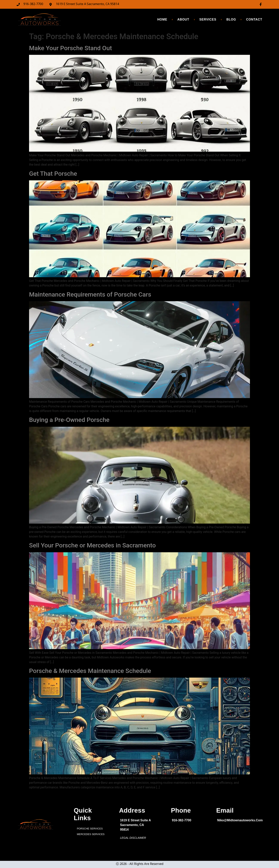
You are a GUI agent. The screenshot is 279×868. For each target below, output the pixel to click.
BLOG (231, 20)
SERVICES (208, 20)
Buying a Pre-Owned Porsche (69, 420)
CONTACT (254, 20)
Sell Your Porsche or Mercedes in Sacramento (92, 545)
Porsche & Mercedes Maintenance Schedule (90, 671)
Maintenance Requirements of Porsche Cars (90, 294)
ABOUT (183, 20)
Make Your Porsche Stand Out (71, 48)
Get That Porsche (53, 174)
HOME (162, 20)
